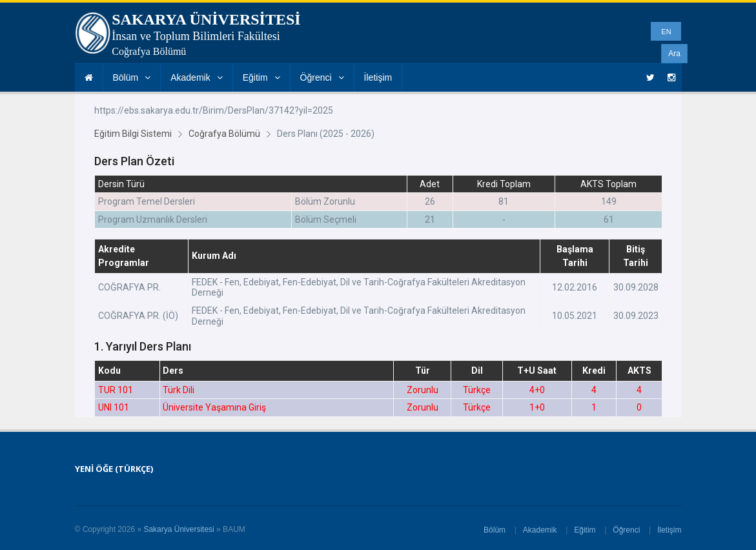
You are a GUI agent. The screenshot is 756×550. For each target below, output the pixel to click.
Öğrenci (322, 77)
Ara (674, 54)
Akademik (196, 77)
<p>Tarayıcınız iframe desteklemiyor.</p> (378, 256)
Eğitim (261, 77)
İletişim (378, 77)
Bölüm (132, 77)
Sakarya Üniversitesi (179, 529)
